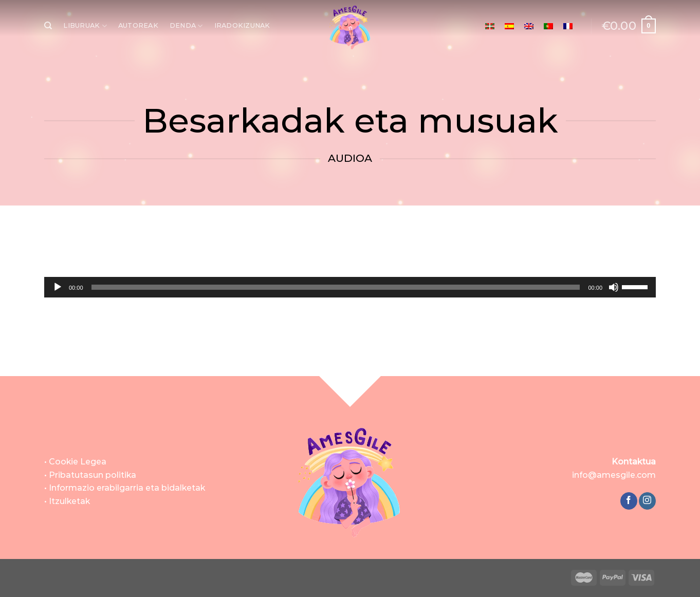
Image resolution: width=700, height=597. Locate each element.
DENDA (186, 26)
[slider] (336, 287)
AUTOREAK (138, 25)
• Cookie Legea (75, 462)
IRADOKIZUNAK (242, 25)
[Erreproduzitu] (58, 287)
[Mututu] (614, 287)
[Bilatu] (48, 26)
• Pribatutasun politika (90, 475)
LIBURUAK (85, 26)
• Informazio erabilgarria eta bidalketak (125, 488)
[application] (350, 287)
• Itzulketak (67, 501)
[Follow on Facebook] (629, 501)
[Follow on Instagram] (647, 501)
